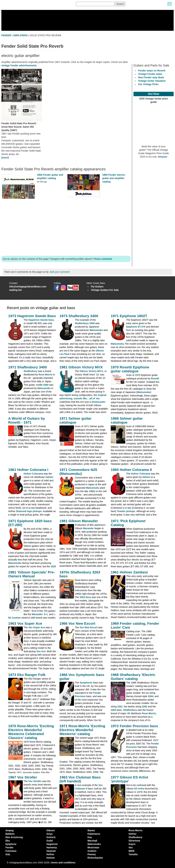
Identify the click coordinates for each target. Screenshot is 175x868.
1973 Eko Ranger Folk (27, 675)
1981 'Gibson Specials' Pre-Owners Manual (32, 574)
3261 (120, 707)
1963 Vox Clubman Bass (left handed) (80, 779)
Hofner (50, 854)
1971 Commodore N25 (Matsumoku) (78, 472)
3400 (46, 385)
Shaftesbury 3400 (85, 323)
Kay (90, 837)
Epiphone (11, 844)
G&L (8, 854)
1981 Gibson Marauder (79, 521)
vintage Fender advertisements (19, 65)
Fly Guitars (97, 287)
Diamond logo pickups (29, 511)
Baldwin (10, 834)
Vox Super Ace (37, 627)
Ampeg (9, 830)
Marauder (88, 528)
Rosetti (155, 378)
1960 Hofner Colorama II (131, 470)
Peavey (92, 854)
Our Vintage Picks (148, 84)
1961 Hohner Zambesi (129, 572)
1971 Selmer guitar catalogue (75, 420)
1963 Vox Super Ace (25, 623)
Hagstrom (52, 844)
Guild (50, 841)
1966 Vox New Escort (77, 623)
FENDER (6, 35)
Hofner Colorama (33, 474)
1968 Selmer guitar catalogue (127, 420)
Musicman (93, 847)
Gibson (51, 830)
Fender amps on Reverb (152, 71)
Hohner (51, 858)
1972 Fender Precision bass (134, 726)
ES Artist (139, 789)
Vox (131, 847)
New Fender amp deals (151, 77)
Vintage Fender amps (150, 74)
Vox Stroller (35, 781)
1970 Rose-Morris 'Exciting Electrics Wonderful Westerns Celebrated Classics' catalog (31, 732)
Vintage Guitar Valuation (152, 81)
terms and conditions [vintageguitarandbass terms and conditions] (63, 863)
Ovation (92, 851)
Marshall (92, 841)
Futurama (11, 851)
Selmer (49, 477)
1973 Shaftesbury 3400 (79, 316)
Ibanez (91, 830)
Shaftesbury (31, 371)
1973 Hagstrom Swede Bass (32, 316)
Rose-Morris (45, 375)
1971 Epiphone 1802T (129, 316)
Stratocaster (98, 402)
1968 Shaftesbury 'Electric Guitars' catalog (133, 677)
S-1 (46, 614)
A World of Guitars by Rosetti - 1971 (27, 420)
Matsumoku (96, 330)
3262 (144, 707)
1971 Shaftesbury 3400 (28, 367)
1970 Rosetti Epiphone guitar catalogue (130, 369)
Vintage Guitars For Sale (105, 290)
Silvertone (134, 841)
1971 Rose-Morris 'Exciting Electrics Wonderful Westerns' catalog (82, 730)
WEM (131, 851)
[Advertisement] (66, 228)
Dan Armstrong (14, 837)
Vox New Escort (89, 627)
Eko (8, 841)
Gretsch (51, 837)
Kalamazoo (94, 834)
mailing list (15, 290)
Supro (132, 844)
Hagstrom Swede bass (41, 320)
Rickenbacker (95, 858)
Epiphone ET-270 (136, 327)
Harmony (52, 847)
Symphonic (86, 683)
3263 (113, 710)
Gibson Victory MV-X (91, 371)
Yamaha (133, 854)
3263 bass (85, 597)
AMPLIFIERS (20, 35)
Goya (49, 834)
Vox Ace (41, 651)
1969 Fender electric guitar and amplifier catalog (114, 178)
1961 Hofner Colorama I (28, 470)
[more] (5, 158)
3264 (151, 696)
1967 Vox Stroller (23, 777)
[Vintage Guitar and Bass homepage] (37, 4)
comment (107, 259)
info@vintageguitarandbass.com (28, 287)
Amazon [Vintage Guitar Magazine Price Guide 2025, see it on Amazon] (163, 157)
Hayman (51, 851)
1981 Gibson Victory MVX (81, 367)
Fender (9, 847)
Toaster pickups (126, 511)
